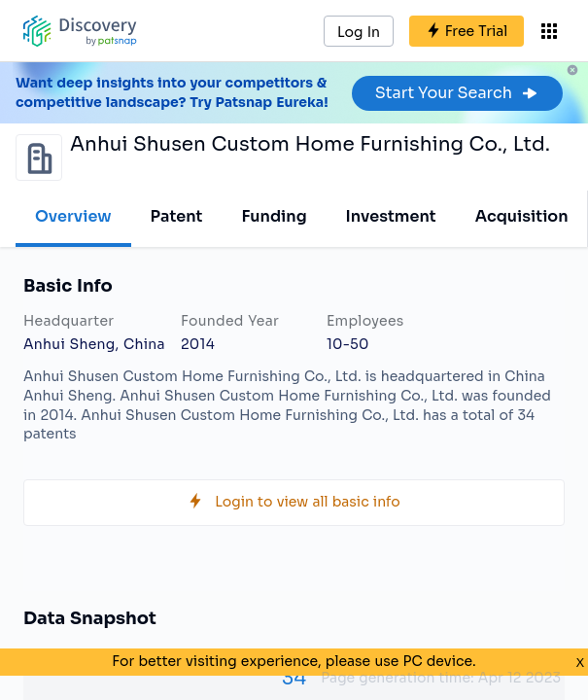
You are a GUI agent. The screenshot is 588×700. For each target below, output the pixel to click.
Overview (73, 216)
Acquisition (522, 216)
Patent (177, 216)
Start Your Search (457, 93)
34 (294, 678)
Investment (391, 216)
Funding (274, 216)
